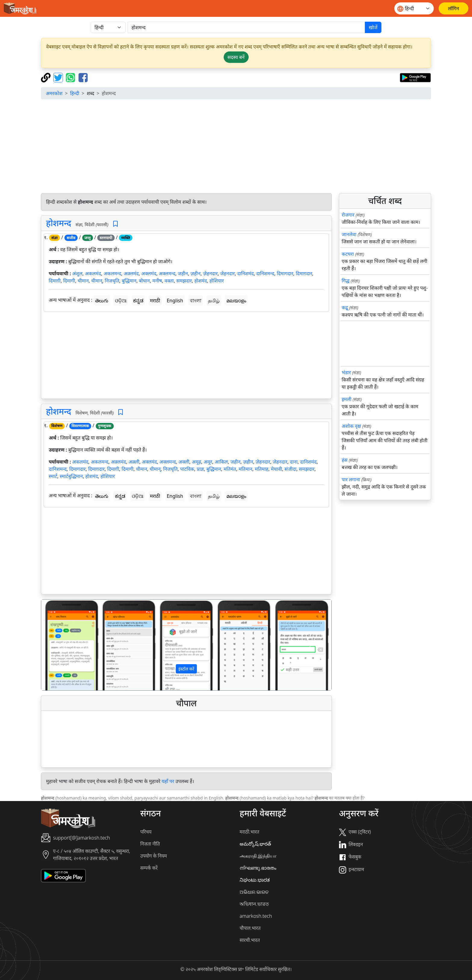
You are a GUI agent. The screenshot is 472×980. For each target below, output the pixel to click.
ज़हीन (196, 273)
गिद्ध (346, 281)
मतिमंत (230, 469)
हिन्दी (75, 93)
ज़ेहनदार (210, 273)
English (175, 300)
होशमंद (201, 281)
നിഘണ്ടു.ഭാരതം (258, 868)
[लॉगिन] (453, 8)
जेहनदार (227, 273)
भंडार (346, 372)
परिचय (146, 832)
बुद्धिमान (129, 281)
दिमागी (69, 281)
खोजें (373, 27)
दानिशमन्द (265, 273)
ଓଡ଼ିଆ (121, 300)
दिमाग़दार (304, 273)
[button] (63, 645)
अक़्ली (134, 462)
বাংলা (196, 300)
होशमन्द (59, 223)
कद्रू (345, 307)
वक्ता (169, 281)
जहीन (183, 273)
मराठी (155, 300)
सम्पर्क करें (149, 868)
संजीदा (290, 469)
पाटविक (187, 469)
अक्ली (184, 462)
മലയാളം (236, 300)
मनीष (157, 281)
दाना (294, 462)
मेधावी (276, 469)
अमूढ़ (196, 462)
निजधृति (112, 281)
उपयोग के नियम (154, 856)
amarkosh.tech (256, 916)
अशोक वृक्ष (351, 426)
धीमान (83, 281)
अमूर (208, 462)
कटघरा (348, 254)
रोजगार (348, 215)
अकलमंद (93, 273)
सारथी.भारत (250, 940)
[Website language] (414, 8)
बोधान (144, 281)
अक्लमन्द (167, 273)
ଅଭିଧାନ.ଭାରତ (254, 892)
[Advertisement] (236, 146)
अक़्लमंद (131, 273)
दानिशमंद (245, 273)
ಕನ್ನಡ (138, 300)
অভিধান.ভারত (254, 904)
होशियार (217, 281)
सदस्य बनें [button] (236, 57)
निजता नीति (150, 844)
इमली (346, 399)
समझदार (184, 281)
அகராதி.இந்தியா (258, 856)
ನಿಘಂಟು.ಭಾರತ (255, 880)
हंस (345, 460)
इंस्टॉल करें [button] (186, 669)
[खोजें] (246, 27)
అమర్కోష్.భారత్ (255, 844)
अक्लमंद (149, 273)
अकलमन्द (112, 273)
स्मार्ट (53, 476)
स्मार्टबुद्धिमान (71, 476)
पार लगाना (351, 479)
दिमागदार (285, 273)
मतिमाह (262, 469)
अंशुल (77, 273)
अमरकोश (54, 93)
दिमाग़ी (55, 281)
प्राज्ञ (200, 469)
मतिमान (245, 469)
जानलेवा (349, 234)
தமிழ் (214, 300)
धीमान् (97, 281)
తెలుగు (102, 300)
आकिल (221, 462)
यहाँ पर (168, 781)
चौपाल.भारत (250, 928)
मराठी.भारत (249, 832)
